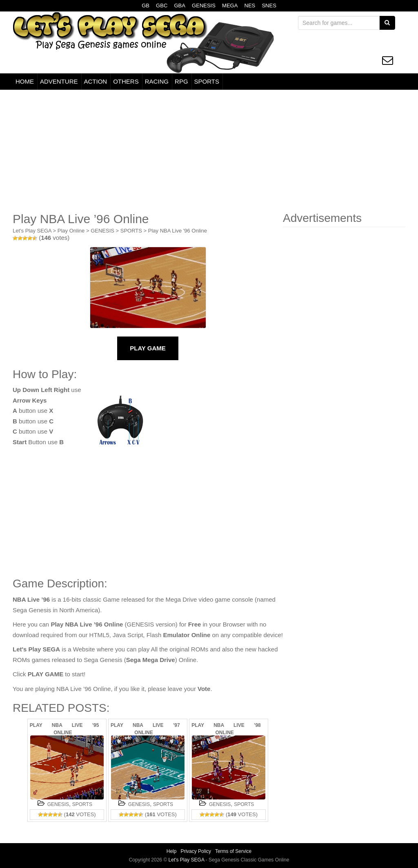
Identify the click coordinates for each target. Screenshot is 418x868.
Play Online (71, 231)
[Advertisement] (209, 151)
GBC (162, 6)
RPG (181, 81)
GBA (179, 6)
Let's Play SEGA (32, 231)
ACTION (96, 81)
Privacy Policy (196, 851)
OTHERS (126, 81)
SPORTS (207, 81)
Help (172, 851)
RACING (157, 81)
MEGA (230, 6)
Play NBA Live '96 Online (178, 231)
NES (250, 6)
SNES (269, 6)
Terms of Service (233, 851)
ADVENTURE (59, 81)
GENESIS (204, 6)
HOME (25, 81)
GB (146, 6)
